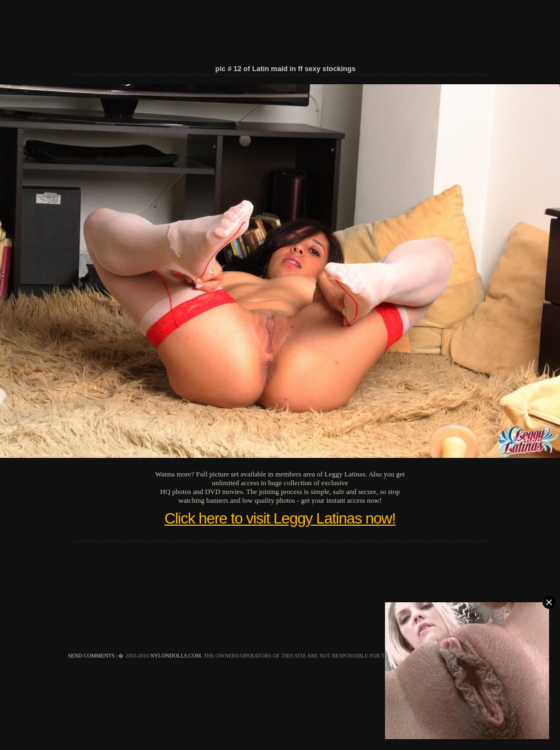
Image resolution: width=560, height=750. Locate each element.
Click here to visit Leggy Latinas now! (280, 518)
